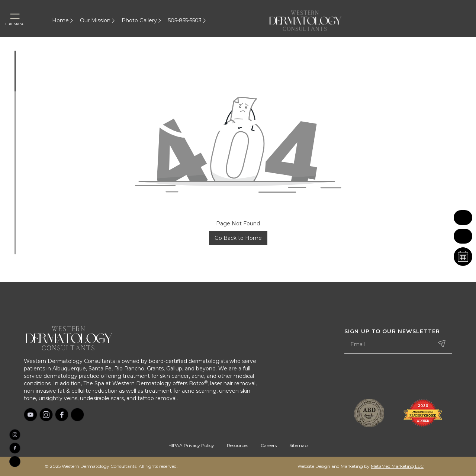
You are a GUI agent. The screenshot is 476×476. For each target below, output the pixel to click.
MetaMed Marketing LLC (397, 466)
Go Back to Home (238, 238)
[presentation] (401, 377)
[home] (314, 20)
